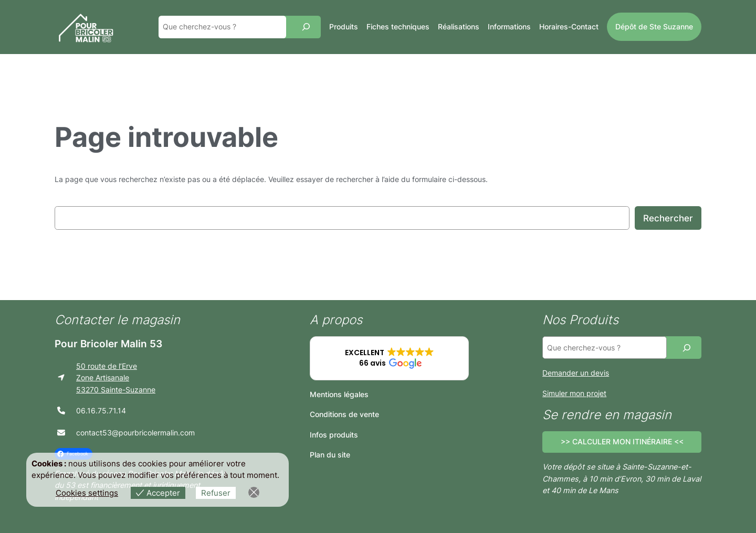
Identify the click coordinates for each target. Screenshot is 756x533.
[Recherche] (306, 27)
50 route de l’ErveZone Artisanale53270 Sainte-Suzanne (116, 378)
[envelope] (61, 433)
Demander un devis (576, 373)
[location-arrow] (61, 377)
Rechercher (668, 218)
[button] (389, 358)
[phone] (61, 411)
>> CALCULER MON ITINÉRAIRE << (622, 441)
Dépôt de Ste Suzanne (654, 26)
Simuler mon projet (574, 393)
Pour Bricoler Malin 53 (108, 344)
